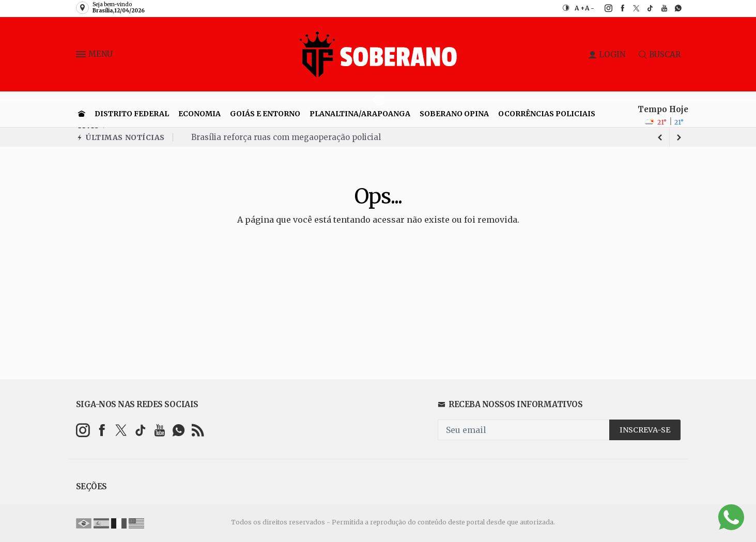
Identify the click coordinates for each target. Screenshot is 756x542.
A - (590, 8)
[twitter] (631, 8)
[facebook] (617, 8)
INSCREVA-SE (645, 430)
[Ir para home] (82, 114)
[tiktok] (645, 8)
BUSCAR (660, 55)
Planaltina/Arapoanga (360, 114)
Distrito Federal (132, 114)
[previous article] (679, 137)
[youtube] (659, 8)
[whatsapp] (673, 8)
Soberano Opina (454, 114)
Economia (199, 114)
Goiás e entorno (265, 114)
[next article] (660, 137)
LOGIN (607, 55)
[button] (82, 56)
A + (580, 8)
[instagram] (603, 8)
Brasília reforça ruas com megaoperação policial (286, 137)
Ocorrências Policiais (547, 114)
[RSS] (198, 430)
